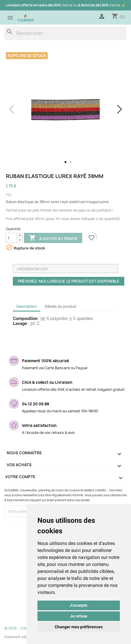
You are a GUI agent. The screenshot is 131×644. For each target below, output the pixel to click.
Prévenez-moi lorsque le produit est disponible (69, 281)
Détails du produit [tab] (61, 306)
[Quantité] (11, 238)
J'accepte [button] (79, 605)
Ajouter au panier (53, 238)
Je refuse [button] (79, 616)
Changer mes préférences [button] (79, 627)
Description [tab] (27, 306)
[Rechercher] (65, 33)
